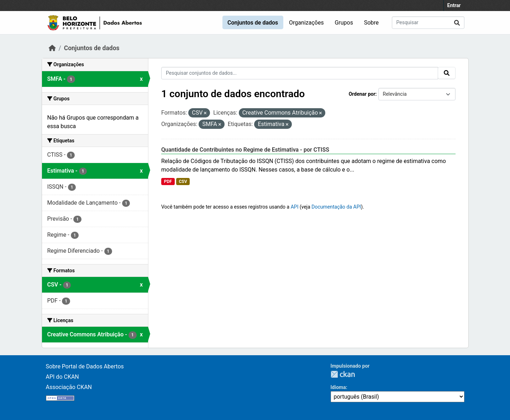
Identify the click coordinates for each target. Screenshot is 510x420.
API (295, 207)
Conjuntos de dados (253, 23)
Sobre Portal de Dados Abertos (85, 366)
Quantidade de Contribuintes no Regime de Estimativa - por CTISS (245, 150)
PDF (168, 182)
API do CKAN (62, 377)
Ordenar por (362, 94)
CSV (183, 182)
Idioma (338, 387)
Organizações (306, 23)
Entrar (454, 5)
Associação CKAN (69, 387)
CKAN (343, 374)
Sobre (371, 23)
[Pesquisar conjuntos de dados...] (428, 23)
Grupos (344, 23)
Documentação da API (336, 207)
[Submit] (457, 23)
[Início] (52, 48)
